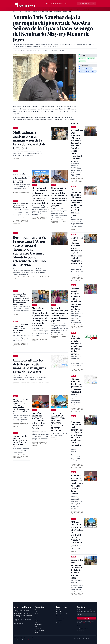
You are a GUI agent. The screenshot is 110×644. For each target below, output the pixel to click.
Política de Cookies (61, 616)
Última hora (31, 9)
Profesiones (86, 9)
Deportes (57, 9)
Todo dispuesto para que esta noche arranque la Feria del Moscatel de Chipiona (21, 207)
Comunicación (71, 9)
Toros (63, 9)
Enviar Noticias (81, 630)
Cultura (78, 9)
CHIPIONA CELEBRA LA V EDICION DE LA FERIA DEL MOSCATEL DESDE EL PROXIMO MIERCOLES (58, 422)
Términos (88, 639)
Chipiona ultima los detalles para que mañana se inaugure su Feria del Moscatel (76, 387)
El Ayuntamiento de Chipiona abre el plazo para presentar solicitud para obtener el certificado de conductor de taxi (40, 195)
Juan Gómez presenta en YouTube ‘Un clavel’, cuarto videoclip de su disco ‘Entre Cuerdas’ (39, 421)
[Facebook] (15, 624)
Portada (23, 9)
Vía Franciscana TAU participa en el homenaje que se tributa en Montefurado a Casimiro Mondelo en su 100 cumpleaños (77, 432)
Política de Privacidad (61, 614)
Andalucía (44, 9)
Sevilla (38, 9)
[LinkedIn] (23, 624)
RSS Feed (37, 632)
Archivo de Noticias (40, 630)
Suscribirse (87, 618)
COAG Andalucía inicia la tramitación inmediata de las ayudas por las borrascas (21, 328)
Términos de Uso (60, 618)
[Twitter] (17, 624)
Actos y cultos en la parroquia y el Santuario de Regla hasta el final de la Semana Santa (20, 440)
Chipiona (35, 12)
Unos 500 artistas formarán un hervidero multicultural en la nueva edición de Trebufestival (21, 178)
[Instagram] (20, 624)
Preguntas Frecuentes (83, 628)
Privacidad (77, 639)
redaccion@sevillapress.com (30, 640)
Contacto (58, 622)
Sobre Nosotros (60, 610)
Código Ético (59, 612)
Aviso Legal (59, 620)
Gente (51, 9)
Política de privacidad (88, 623)
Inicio (14, 12)
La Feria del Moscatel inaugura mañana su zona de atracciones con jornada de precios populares (60, 314)
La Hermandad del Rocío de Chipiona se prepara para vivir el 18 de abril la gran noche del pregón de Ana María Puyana (21, 299)
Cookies (83, 639)
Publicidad (80, 626)
